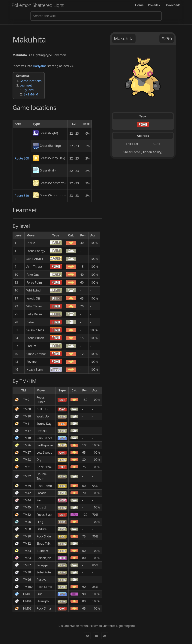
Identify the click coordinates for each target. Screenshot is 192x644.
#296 (167, 38)
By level (29, 90)
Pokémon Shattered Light (38, 5)
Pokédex (154, 5)
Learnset (26, 85)
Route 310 (22, 196)
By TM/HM (31, 94)
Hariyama (40, 66)
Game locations (31, 81)
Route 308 (22, 158)
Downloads (172, 5)
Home (139, 5)
